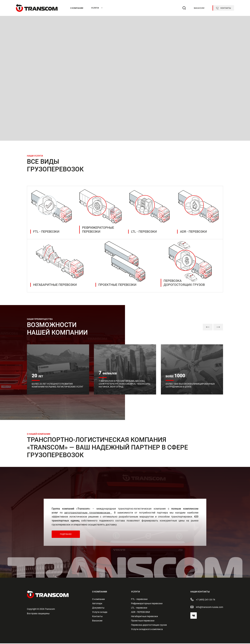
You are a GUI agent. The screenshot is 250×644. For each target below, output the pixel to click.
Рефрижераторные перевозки (147, 604)
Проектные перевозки (143, 621)
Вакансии (199, 8)
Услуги (95, 8)
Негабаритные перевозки (144, 617)
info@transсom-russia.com (207, 608)
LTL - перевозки (139, 608)
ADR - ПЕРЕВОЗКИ (140, 613)
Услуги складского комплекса (147, 630)
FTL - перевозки (139, 600)
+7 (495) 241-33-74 (203, 600)
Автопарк (97, 604)
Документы (98, 608)
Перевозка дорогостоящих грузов (149, 626)
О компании (77, 8)
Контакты (223, 8)
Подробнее (66, 535)
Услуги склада (100, 613)
